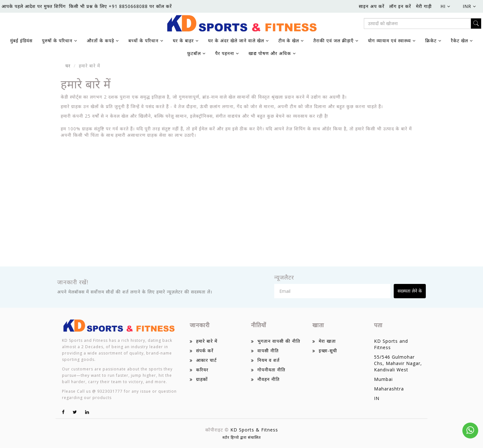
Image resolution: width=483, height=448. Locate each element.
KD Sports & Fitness (254, 430)
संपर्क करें (205, 351)
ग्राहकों (202, 379)
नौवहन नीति (269, 379)
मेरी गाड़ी (424, 6)
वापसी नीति (268, 351)
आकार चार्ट (206, 360)
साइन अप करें (372, 6)
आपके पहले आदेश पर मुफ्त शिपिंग (34, 6)
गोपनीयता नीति (271, 370)
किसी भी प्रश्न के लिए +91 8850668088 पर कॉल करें (120, 6)
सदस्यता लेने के (410, 291)
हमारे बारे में (207, 341)
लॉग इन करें (400, 6)
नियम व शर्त (269, 360)
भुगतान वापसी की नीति (279, 341)
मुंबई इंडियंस (21, 41)
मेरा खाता (327, 341)
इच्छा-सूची (328, 351)
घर (68, 66)
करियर (202, 370)
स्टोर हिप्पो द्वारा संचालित (242, 437)
